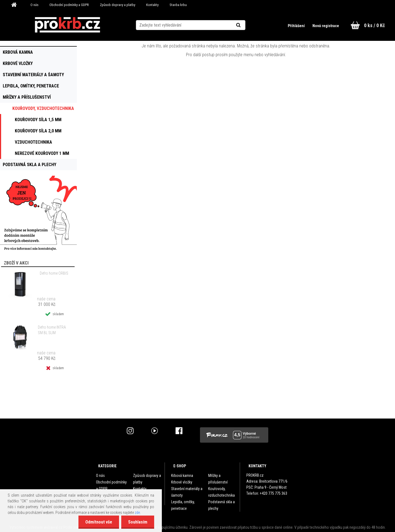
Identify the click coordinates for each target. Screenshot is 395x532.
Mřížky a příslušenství (218, 479)
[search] (245, 25)
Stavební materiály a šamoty (187, 492)
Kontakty (152, 5)
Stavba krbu (178, 5)
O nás (34, 5)
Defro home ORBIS (54, 273)
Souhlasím (138, 522)
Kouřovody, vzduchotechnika (222, 492)
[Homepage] (16, 5)
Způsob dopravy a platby (118, 5)
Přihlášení (297, 26)
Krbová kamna (182, 476)
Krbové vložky (182, 482)
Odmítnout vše (99, 522)
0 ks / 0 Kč (374, 25)
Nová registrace (326, 26)
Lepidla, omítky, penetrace (183, 505)
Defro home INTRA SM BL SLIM (52, 330)
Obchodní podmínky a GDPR (69, 5)
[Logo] (67, 25)
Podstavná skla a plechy (222, 505)
